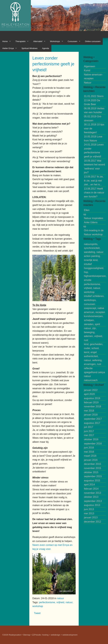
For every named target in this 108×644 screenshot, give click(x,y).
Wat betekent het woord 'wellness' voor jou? (94, 167)
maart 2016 (90, 456)
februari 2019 (91, 402)
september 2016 (93, 444)
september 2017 (93, 419)
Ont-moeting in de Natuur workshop (94, 232)
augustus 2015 (92, 481)
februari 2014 (91, 489)
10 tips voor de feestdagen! (94, 128)
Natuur (88, 83)
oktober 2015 (91, 472)
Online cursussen (93, 41)
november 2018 (92, 406)
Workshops (55, 41)
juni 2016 (89, 448)
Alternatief (38, 41)
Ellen (87, 210)
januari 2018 (91, 415)
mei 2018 (89, 411)
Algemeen (89, 66)
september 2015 (93, 476)
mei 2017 (89, 435)
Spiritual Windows (29, 48)
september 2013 (93, 501)
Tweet (37, 613)
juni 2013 (89, 509)
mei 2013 (89, 513)
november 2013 (92, 493)
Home (5, 41)
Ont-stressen (93, 118)
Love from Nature (93, 139)
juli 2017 (89, 427)
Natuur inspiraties (94, 218)
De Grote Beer (92, 102)
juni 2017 (89, 431)
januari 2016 (91, 460)
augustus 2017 (92, 423)
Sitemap (27, 635)
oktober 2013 (91, 497)
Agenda (46, 48)
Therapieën (21, 41)
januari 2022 (91, 390)
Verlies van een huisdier (94, 110)
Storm (94, 96)
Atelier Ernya (8, 48)
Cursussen (73, 41)
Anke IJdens (91, 222)
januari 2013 (91, 517)
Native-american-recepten (93, 77)
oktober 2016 (91, 439)
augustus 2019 (92, 398)
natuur (60, 598)
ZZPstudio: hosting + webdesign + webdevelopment (55, 635)
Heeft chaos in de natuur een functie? (94, 193)
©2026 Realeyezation (12, 635)
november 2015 (92, 468)
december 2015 (92, 464)
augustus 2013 (92, 505)
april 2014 (89, 485)
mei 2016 (89, 452)
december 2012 (92, 522)
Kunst (87, 70)
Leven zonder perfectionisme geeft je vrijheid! (53, 64)
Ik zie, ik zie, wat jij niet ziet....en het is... (94, 181)
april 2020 (89, 394)
